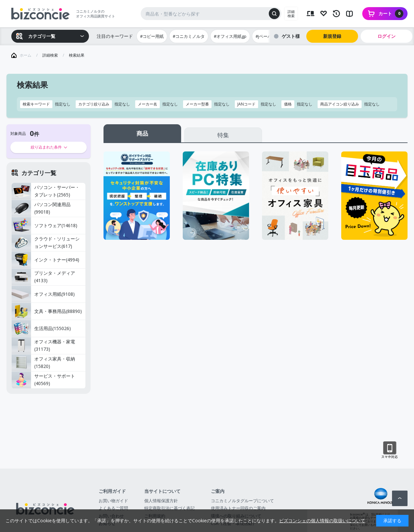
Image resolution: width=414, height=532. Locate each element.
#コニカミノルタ (189, 36)
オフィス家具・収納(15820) (43, 363)
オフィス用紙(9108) (43, 294)
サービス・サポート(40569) (43, 380)
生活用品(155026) (41, 328)
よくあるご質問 (113, 508)
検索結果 (77, 55)
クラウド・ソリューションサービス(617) (46, 243)
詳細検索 (291, 14)
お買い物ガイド (113, 501)
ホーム (26, 55)
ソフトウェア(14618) (44, 226)
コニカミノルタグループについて (242, 501)
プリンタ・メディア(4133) (43, 277)
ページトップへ (400, 498)
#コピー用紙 (152, 36)
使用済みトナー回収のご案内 (238, 508)
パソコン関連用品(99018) (41, 208)
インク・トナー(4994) (45, 260)
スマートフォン (390, 450)
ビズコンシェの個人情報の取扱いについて (322, 521)
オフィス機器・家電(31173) (43, 346)
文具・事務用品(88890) (47, 311)
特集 (223, 135)
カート (391, 14)
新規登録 (332, 36)
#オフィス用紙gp (230, 36)
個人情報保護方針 (161, 501)
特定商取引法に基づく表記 (169, 508)
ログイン (387, 36)
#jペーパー (266, 36)
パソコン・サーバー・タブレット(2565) (46, 191)
